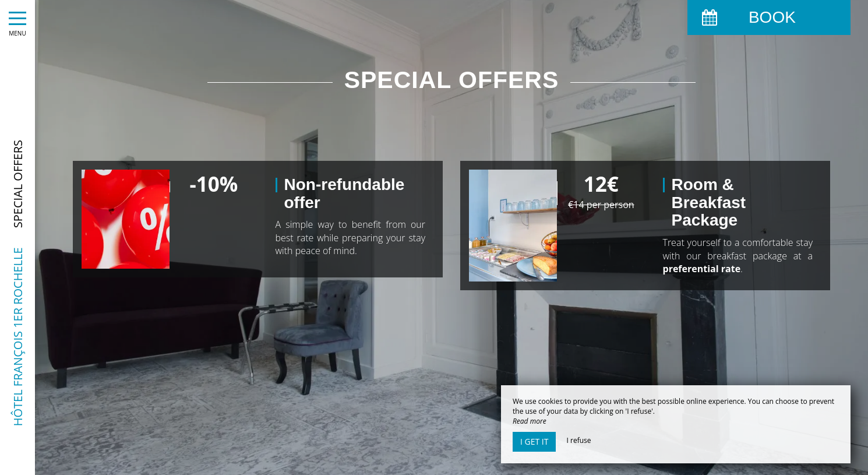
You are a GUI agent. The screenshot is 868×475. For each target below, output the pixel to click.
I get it (534, 441)
